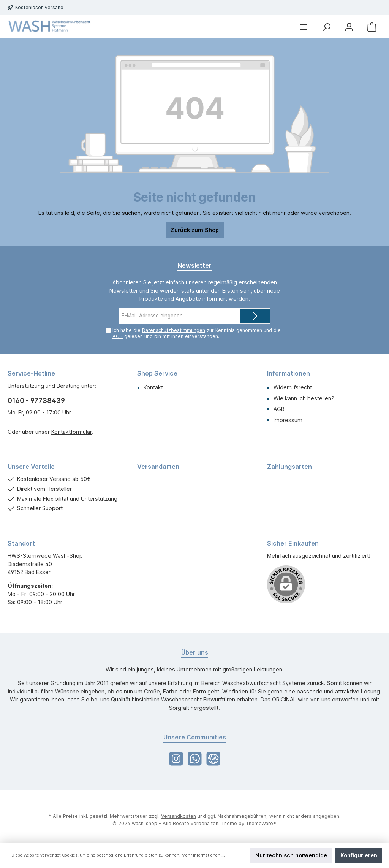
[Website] (213, 759)
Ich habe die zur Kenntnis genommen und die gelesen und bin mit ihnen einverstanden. (197, 333)
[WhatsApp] (195, 759)
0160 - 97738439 (36, 401)
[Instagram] (176, 759)
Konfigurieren (359, 855)
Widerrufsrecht (293, 387)
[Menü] (304, 27)
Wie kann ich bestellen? (304, 398)
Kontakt (153, 387)
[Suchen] (326, 27)
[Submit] (255, 316)
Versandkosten (179, 816)
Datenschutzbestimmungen (174, 330)
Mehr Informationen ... (203, 855)
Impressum (288, 420)
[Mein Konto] (349, 27)
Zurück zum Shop (195, 230)
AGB (118, 336)
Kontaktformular (71, 432)
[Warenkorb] (372, 27)
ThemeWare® (261, 823)
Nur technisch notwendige (291, 855)
